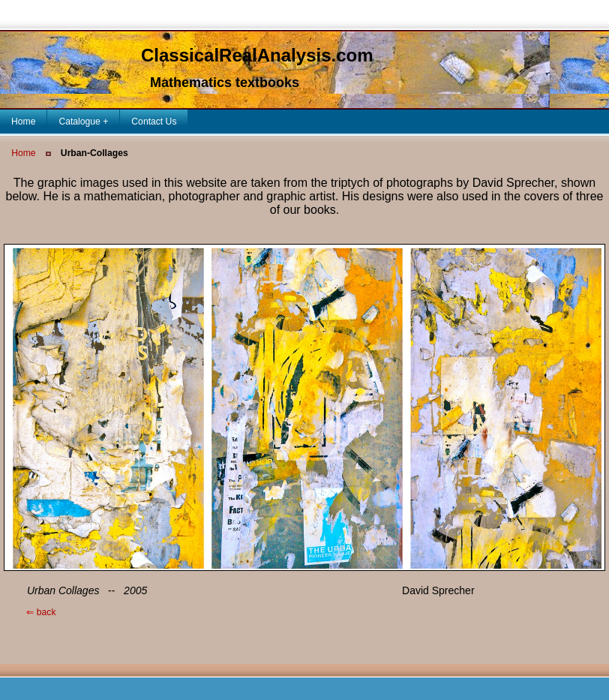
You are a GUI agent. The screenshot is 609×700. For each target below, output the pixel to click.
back (30, 612)
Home (23, 153)
